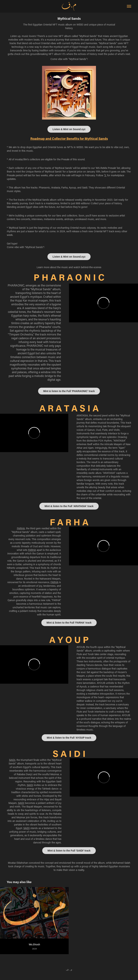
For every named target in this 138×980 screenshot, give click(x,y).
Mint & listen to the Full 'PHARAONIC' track (69, 391)
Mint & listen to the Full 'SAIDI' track (69, 851)
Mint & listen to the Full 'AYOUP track (69, 738)
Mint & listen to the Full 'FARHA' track (69, 623)
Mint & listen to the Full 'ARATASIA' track (69, 506)
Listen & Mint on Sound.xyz (69, 129)
